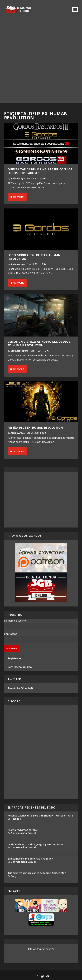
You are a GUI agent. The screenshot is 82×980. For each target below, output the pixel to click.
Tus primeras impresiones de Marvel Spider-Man (37, 873)
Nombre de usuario (15, 621)
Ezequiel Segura (19, 351)
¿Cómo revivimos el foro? (23, 830)
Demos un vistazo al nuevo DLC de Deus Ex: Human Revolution (39, 344)
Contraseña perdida (20, 667)
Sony (14, 876)
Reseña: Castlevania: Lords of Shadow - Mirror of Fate (40, 816)
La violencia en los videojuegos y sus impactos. (36, 844)
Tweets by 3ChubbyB (20, 688)
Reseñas (16, 819)
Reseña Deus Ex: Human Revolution (35, 428)
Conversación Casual (23, 833)
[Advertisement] (41, 62)
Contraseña (11, 634)
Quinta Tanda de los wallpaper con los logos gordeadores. (40, 171)
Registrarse (15, 658)
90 (44, 433)
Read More (17, 197)
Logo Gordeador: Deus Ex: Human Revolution (34, 257)
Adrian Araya (18, 178)
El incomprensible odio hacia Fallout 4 (30, 859)
